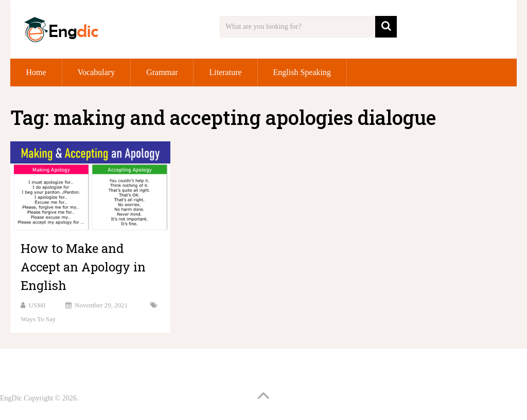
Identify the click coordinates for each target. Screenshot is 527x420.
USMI (37, 305)
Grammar (162, 72)
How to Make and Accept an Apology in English (83, 267)
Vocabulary (96, 72)
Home (36, 72)
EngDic (11, 398)
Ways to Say (38, 319)
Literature (225, 72)
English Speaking (302, 72)
